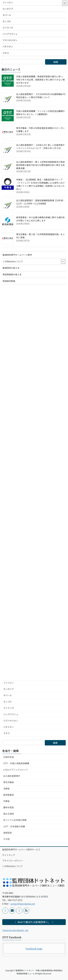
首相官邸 (8, 833)
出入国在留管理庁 (12, 776)
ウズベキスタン (11, 721)
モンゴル (8, 702)
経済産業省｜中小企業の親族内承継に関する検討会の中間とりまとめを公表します (40, 219)
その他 (6, 839)
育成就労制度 (9, 281)
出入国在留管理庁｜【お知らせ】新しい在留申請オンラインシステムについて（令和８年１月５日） (40, 146)
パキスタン (9, 727)
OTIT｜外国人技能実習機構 (16, 763)
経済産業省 (9, 795)
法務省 (6, 788)
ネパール (8, 695)
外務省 (6, 801)
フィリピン (9, 683)
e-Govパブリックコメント (16, 770)
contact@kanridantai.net (23, 904)
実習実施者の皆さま (12, 274)
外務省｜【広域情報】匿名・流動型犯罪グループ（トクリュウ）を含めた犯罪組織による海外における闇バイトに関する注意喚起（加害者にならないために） (40, 184)
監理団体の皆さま (11, 268)
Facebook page (34, 949)
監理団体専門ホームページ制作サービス (21, 849)
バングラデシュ (11, 714)
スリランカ (9, 708)
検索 (55, 743)
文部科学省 (9, 757)
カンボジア (9, 689)
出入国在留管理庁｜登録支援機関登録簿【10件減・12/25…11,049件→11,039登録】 (41, 202)
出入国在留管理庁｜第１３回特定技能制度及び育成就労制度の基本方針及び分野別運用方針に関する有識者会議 (40, 165)
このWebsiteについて (12, 866)
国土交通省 (9, 814)
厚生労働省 (9, 782)
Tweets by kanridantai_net (15, 930)
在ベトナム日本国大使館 (15, 820)
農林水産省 (9, 807)
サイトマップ (9, 855)
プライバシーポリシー (13, 861)
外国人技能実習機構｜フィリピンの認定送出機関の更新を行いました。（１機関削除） (40, 113)
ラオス (6, 733)
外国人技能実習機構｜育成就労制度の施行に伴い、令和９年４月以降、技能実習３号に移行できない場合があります (40, 80)
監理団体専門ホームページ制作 (17, 255)
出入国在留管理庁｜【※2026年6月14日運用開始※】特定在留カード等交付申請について (41, 96)
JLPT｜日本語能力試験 (14, 826)
